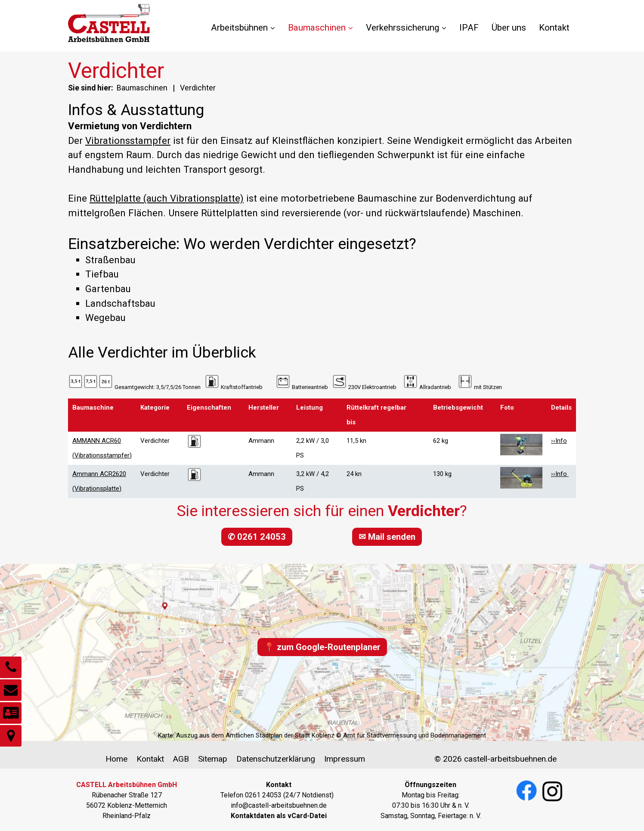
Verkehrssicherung (406, 28)
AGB (181, 759)
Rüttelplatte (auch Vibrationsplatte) (167, 198)
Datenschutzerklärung (276, 759)
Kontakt (554, 28)
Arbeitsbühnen (243, 28)
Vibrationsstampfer (128, 140)
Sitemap (213, 759)
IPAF (469, 28)
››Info (559, 441)
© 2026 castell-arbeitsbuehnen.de (495, 759)
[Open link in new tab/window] (279, 816)
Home (116, 759)
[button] (257, 537)
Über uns (509, 28)
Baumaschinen (320, 28)
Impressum (345, 759)
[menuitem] (246, 28)
